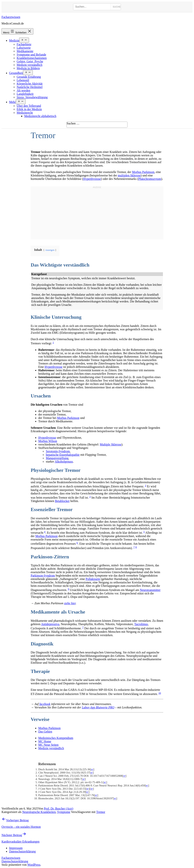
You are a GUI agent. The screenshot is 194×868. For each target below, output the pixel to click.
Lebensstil (23, 80)
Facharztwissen (11, 17)
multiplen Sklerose (129, 175)
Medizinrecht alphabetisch (40, 116)
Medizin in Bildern (28, 68)
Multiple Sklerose (111, 444)
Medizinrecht (25, 113)
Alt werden (23, 90)
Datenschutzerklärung (15, 861)
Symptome (64, 812)
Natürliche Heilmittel (30, 87)
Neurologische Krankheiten (39, 812)
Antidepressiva (50, 624)
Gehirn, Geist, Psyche (30, 61)
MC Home (45, 741)
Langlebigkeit (25, 94)
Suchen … (73, 123)
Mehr (12, 102)
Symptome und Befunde (31, 55)
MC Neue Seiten (48, 745)
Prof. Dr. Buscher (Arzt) (58, 809)
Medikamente (25, 51)
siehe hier (70, 603)
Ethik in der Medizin (29, 109)
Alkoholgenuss (64, 462)
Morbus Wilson (48, 441)
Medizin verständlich (30, 65)
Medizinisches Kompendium (56, 738)
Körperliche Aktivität (30, 84)
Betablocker (62, 501)
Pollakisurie (93, 579)
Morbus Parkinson (143, 172)
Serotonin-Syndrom (58, 451)
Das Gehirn (45, 731)
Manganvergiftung (57, 458)
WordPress (34, 865)
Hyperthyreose (92, 179)
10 (160, 693)
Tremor (101, 812)
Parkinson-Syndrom (43, 576)
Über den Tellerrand (29, 106)
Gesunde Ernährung (29, 77)
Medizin (14, 41)
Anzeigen (50, 250)
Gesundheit (16, 73)
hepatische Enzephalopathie (63, 455)
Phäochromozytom (150, 179)
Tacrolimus (141, 624)
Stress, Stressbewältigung (32, 97)
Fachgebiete (24, 44)
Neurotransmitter (150, 590)
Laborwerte (24, 48)
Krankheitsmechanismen (32, 58)
